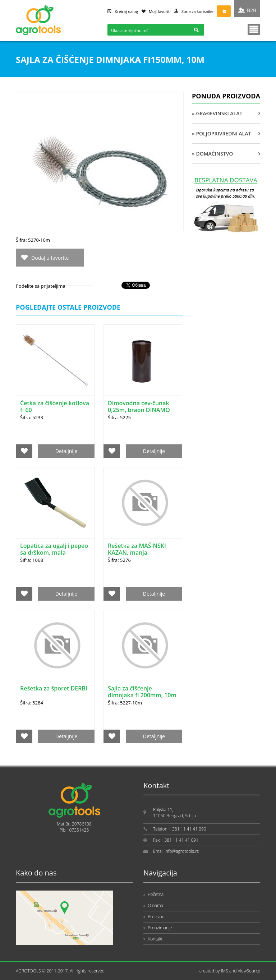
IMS (225, 971)
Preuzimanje (158, 928)
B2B (252, 10)
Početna (153, 894)
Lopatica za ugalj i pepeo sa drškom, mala (54, 549)
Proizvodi (155, 917)
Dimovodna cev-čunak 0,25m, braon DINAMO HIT (139, 410)
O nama (153, 905)
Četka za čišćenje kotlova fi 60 (55, 406)
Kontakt (153, 939)
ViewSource (249, 971)
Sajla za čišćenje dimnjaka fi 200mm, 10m (142, 692)
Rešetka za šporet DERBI (54, 688)
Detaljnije (66, 451)
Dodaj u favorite (50, 258)
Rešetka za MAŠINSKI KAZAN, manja (137, 549)
